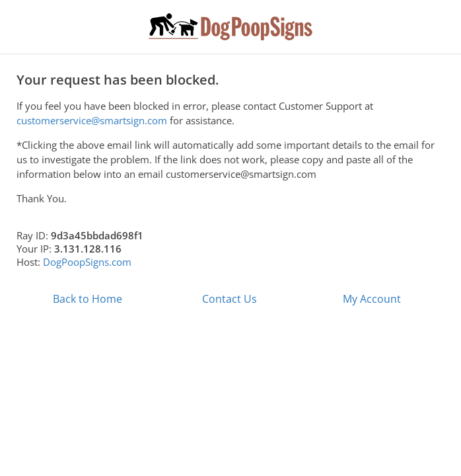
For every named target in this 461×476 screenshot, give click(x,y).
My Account (372, 299)
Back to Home (88, 299)
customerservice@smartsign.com (92, 120)
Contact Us (230, 299)
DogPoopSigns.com (87, 262)
